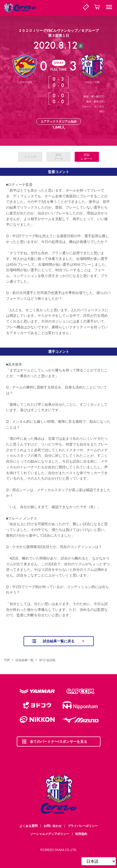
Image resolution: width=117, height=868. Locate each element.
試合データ (59, 157)
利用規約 (81, 834)
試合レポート (87, 157)
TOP (7, 660)
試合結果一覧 (25, 660)
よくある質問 (29, 826)
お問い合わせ (53, 826)
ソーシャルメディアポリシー (50, 834)
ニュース (30, 157)
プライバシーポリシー (83, 826)
